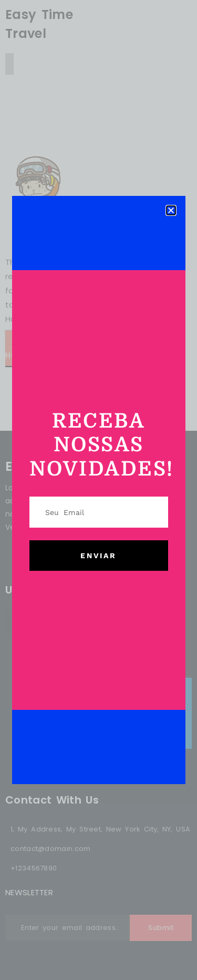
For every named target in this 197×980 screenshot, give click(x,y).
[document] (98, 490)
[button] (171, 210)
